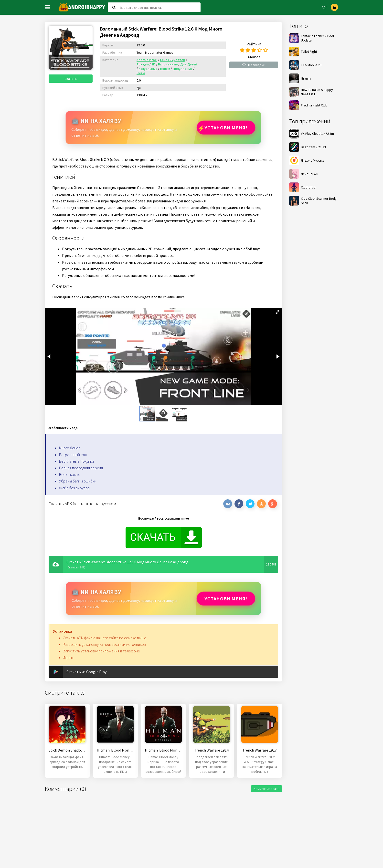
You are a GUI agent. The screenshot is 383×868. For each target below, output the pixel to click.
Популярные (183, 69)
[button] (277, 312)
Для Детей (189, 64)
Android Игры (147, 60)
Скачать (71, 79)
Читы (141, 73)
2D (153, 64)
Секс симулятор (173, 60)
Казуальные (148, 69)
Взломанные (168, 64)
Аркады (143, 64)
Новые (165, 69)
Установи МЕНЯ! (226, 128)
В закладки (254, 65)
